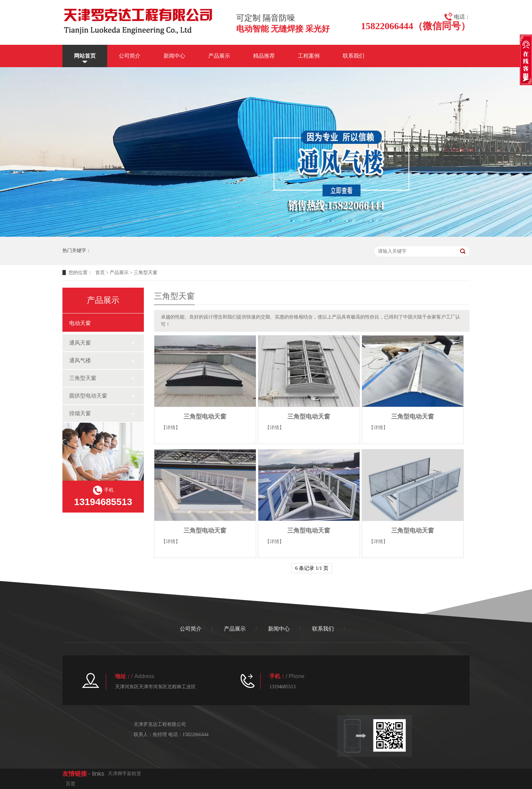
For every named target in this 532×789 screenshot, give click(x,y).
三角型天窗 (146, 273)
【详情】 (171, 428)
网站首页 (85, 56)
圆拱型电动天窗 (88, 396)
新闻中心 (174, 56)
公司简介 (130, 56)
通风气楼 (80, 360)
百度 (71, 784)
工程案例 (309, 56)
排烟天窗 (80, 413)
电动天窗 (80, 323)
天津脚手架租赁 (125, 774)
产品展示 (219, 56)
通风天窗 (80, 343)
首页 (100, 273)
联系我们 (354, 56)
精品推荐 (264, 56)
